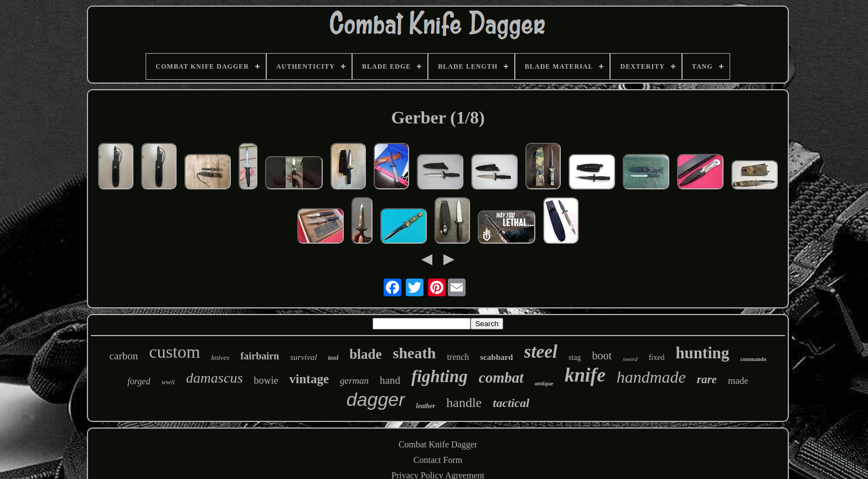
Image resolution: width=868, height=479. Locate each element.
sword (630, 359)
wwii (168, 382)
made (738, 381)
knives (220, 357)
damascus (215, 378)
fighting (440, 376)
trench (458, 357)
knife (585, 375)
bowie (266, 380)
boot (602, 356)
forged (139, 381)
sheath (415, 353)
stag (575, 357)
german (354, 381)
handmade (651, 377)
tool (334, 358)
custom (174, 352)
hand (390, 380)
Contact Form (438, 460)
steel (541, 352)
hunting (702, 353)
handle (464, 403)
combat (501, 378)
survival (303, 357)
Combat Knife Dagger (438, 444)
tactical (511, 403)
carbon (124, 356)
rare (707, 379)
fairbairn (260, 356)
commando (753, 359)
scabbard (496, 357)
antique (544, 383)
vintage (309, 379)
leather (426, 406)
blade (365, 354)
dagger (376, 399)
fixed (657, 357)
